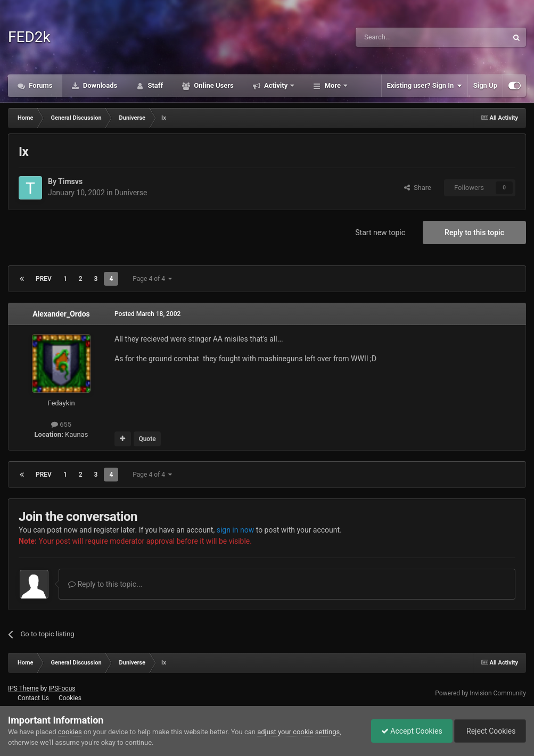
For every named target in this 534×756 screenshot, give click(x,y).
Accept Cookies (409, 731)
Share (418, 188)
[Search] (406, 37)
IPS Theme (23, 688)
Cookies (70, 698)
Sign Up (485, 85)
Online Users (213, 85)
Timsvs (70, 181)
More (332, 85)
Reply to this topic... (105, 584)
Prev (44, 279)
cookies (70, 732)
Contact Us (33, 698)
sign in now (236, 530)
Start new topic (380, 232)
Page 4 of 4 (152, 279)
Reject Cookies (489, 731)
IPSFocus (62, 688)
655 (61, 424)
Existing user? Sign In (425, 86)
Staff (154, 85)
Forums (40, 85)
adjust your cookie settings (298, 732)
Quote (147, 439)
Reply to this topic (474, 232)
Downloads (100, 85)
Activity (276, 85)
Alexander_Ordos (61, 314)
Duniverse (131, 193)
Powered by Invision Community (480, 693)
